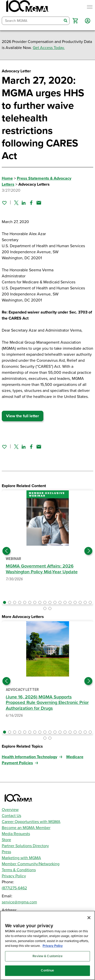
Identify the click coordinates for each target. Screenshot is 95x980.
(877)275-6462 (14, 888)
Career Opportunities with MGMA (31, 822)
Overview (10, 810)
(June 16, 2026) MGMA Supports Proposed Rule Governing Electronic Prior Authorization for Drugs (47, 703)
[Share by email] (39, 203)
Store (6, 840)
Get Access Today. (49, 48)
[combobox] (32, 21)
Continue (47, 970)
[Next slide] (88, 551)
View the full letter (23, 416)
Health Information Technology (29, 757)
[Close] (89, 918)
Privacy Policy (14, 876)
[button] (75, 21)
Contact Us (11, 816)
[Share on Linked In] (24, 203)
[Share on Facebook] (31, 203)
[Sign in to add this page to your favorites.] (4, 203)
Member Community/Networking (31, 864)
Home (7, 178)
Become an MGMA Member (26, 828)
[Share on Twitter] (16, 203)
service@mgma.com (19, 902)
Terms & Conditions (19, 870)
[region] (47, 945)
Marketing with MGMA (21, 858)
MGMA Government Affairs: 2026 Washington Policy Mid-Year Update (42, 569)
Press (6, 852)
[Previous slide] (7, 551)
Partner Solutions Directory (25, 846)
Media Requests (16, 834)
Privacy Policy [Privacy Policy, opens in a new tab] (53, 946)
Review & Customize (47, 956)
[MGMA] (27, 7)
